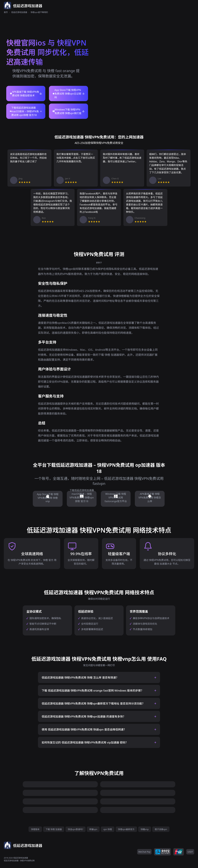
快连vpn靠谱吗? (76, 829)
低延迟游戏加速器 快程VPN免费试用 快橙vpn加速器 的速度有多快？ (84, 716)
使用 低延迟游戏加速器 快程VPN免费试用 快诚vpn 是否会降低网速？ (84, 729)
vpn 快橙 (108, 829)
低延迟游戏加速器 (19, 12)
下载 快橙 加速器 (54, 829)
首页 (6, 12)
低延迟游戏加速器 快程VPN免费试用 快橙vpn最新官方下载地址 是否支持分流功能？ (93, 703)
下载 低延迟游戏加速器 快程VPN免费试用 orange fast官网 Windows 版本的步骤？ (93, 690)
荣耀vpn (93, 829)
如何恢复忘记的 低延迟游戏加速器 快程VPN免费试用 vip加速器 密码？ (85, 742)
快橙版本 (35, 829)
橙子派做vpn (161, 829)
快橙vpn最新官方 (126, 829)
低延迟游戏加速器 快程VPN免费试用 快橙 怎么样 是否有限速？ (80, 678)
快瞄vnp (145, 829)
